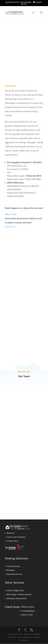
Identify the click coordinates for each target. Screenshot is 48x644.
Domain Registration (15, 590)
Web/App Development (17, 598)
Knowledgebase (28, 611)
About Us (11, 533)
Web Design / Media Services (19, 594)
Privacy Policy (12, 541)
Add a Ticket (11, 214)
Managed (11, 570)
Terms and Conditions (16, 537)
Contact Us (10, 227)
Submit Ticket (27, 615)
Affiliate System (28, 607)
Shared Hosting (13, 566)
